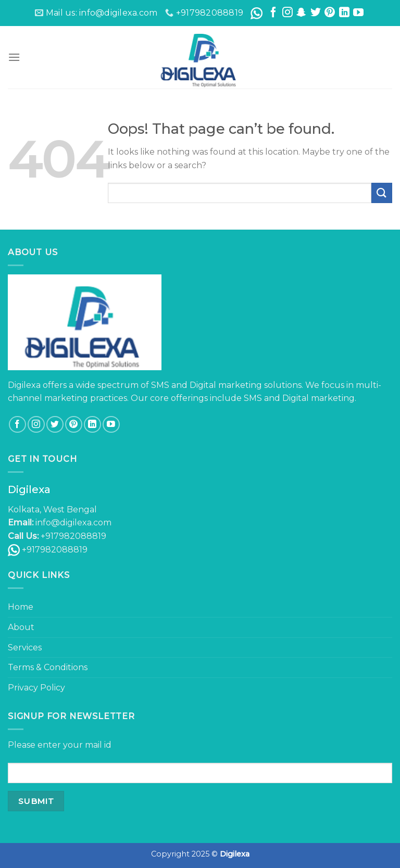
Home (21, 607)
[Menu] (14, 57)
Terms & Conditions (48, 667)
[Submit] (382, 193)
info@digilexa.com (73, 523)
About (21, 627)
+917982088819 (55, 550)
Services (25, 647)
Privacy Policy (36, 688)
